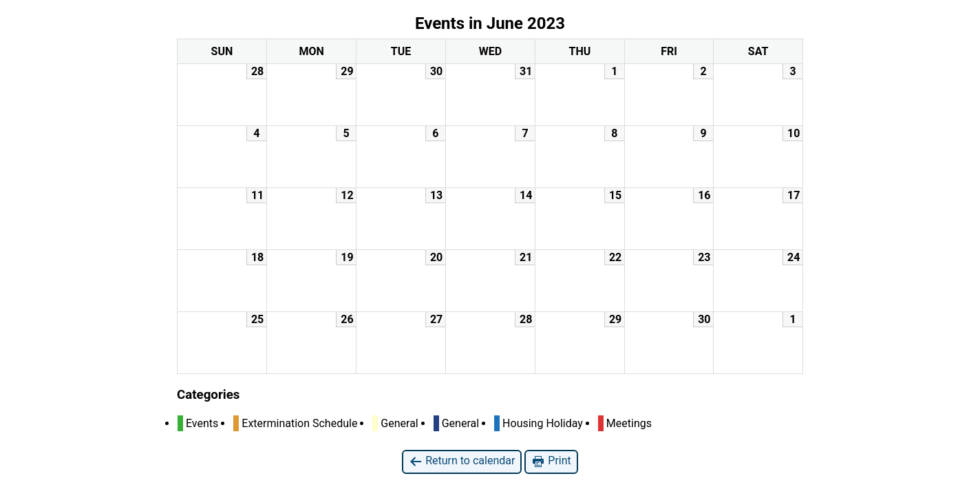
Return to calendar (462, 461)
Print (551, 461)
